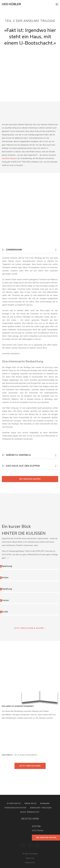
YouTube (37, 845)
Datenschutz (30, 863)
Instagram (30, 845)
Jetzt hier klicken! (30, 766)
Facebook (23, 845)
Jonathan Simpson (10, 158)
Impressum (30, 858)
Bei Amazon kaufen (30, 479)
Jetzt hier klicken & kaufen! (30, 628)
